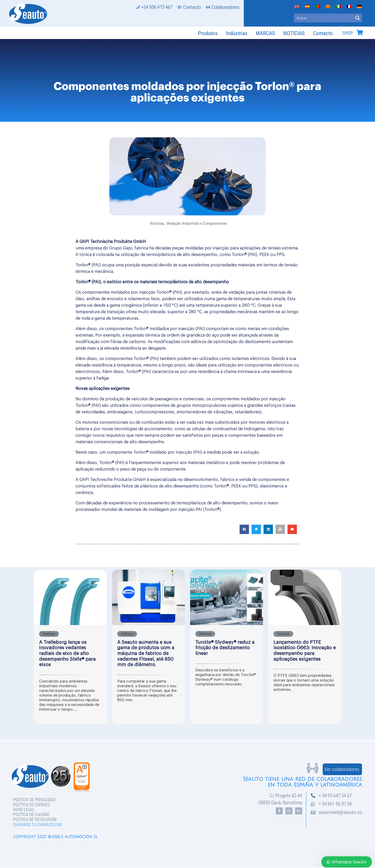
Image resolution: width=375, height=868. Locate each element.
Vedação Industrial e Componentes (197, 224)
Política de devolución (35, 819)
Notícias (157, 224)
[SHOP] (360, 33)
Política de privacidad (34, 800)
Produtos (208, 33)
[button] (244, 529)
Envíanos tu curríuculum (37, 825)
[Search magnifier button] (358, 18)
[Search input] (324, 18)
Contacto (323, 33)
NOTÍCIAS (294, 33)
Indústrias (237, 33)
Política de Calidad (31, 815)
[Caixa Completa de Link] (70, 647)
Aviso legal (24, 810)
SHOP (348, 33)
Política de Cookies (31, 805)
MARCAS (265, 33)
